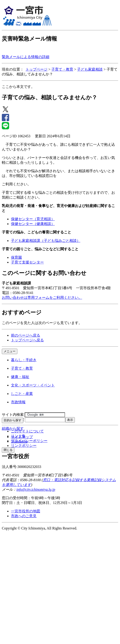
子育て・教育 (62, 69)
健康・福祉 (20, 377)
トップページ (37, 69)
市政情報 (18, 402)
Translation (19, 441)
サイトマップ (22, 437)
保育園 (16, 257)
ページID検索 (13, 420)
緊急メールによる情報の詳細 (26, 57)
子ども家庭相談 (90, 69)
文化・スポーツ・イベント (33, 385)
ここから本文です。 (18, 87)
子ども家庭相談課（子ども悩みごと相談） (46, 241)
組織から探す (13, 428)
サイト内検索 (13, 415)
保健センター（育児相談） (33, 219)
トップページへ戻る (27, 340)
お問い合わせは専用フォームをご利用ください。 (42, 298)
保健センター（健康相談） (33, 224)
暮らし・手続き (24, 360)
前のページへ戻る (26, 335)
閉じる (8, 450)
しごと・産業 (22, 394)
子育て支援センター (27, 262)
